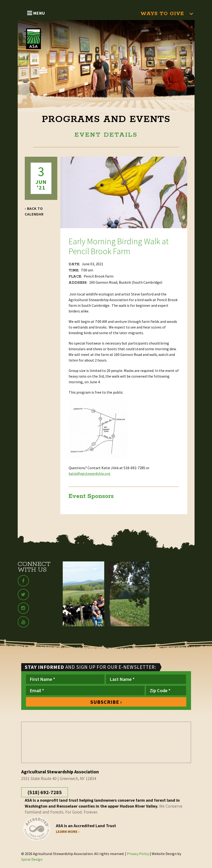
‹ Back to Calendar (34, 211)
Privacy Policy (138, 854)
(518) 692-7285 (45, 792)
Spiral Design (32, 859)
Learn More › (68, 831)
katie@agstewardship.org (89, 473)
